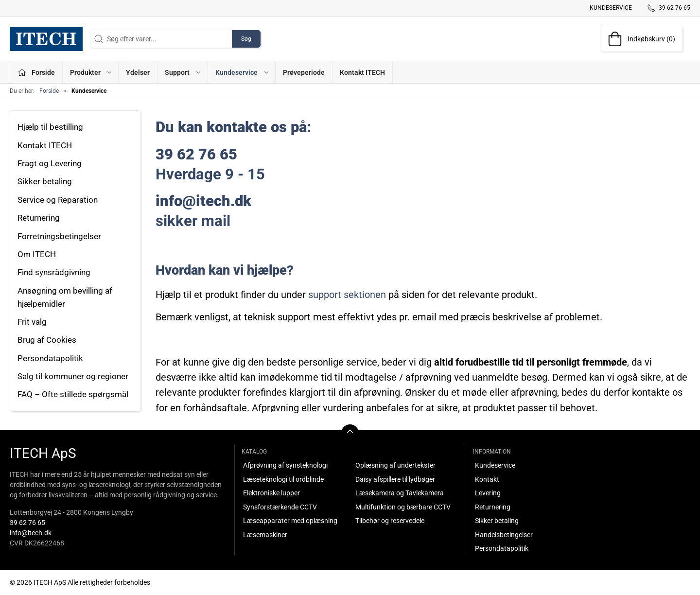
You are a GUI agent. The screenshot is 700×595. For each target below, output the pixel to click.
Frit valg (32, 322)
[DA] (46, 39)
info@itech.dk (31, 533)
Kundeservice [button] (243, 72)
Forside (49, 91)
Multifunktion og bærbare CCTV (403, 507)
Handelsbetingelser (504, 535)
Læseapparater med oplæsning (290, 521)
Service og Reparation (58, 200)
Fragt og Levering (50, 163)
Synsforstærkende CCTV (280, 507)
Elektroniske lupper (271, 493)
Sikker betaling (45, 181)
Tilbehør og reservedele (390, 521)
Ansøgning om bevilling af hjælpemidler (65, 297)
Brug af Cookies (47, 340)
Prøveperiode (304, 72)
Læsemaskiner (265, 535)
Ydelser (138, 72)
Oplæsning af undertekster (395, 465)
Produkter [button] (91, 72)
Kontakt (487, 479)
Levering (488, 493)
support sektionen (347, 295)
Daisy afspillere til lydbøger (395, 479)
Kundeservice (611, 8)
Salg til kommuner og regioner (73, 376)
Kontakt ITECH (362, 72)
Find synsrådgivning (54, 272)
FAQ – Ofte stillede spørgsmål (73, 394)
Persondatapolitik (50, 358)
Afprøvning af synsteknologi (285, 465)
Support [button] (183, 72)
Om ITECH (37, 254)
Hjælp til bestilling (50, 127)
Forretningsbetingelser (59, 236)
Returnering (39, 218)
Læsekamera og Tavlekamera (400, 493)
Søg (246, 39)
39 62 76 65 (27, 523)
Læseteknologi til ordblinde (283, 479)
